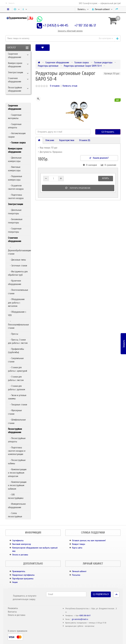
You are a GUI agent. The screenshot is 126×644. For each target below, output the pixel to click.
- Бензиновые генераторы (15, 221)
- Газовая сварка (17, 143)
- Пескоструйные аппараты (17, 440)
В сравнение (108, 165)
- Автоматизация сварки (17, 135)
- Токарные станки (18, 405)
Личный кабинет (79, 571)
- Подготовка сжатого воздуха (16, 197)
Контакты (12, 612)
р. (83, 9)
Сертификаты (18, 540)
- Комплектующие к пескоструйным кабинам (17, 485)
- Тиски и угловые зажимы (17, 397)
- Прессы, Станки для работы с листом (18, 341)
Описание (50, 140)
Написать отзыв (70, 86)
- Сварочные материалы (15, 117)
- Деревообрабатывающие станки (19, 251)
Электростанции (15, 72)
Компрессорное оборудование (15, 65)
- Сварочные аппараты (15, 126)
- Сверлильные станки (16, 360)
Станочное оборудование (15, 80)
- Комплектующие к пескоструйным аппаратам (17, 473)
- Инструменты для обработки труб (18, 273)
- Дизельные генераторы (15, 212)
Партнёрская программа (23, 579)
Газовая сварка (82, 62)
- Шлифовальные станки (17, 421)
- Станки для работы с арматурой (18, 369)
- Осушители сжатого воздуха (16, 187)
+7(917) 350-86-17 (85, 616)
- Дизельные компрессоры (15, 159)
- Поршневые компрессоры (15, 178)
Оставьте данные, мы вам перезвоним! (89, 540)
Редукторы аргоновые (48, 66)
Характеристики (67, 140)
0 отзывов (55, 86)
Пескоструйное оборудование (15, 89)
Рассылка (76, 575)
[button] (110, 48)
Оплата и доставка (20, 555)
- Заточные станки (18, 266)
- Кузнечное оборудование (15, 282)
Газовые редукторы (103, 62)
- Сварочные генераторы (15, 230)
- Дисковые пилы (17, 260)
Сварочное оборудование (15, 55)
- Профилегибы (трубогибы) (16, 351)
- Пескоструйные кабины (17, 462)
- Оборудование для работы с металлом (16, 303)
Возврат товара (79, 544)
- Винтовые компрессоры (14, 169)
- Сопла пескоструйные (15, 515)
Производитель (19, 571)
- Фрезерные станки (15, 412)
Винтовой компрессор (22, 544)
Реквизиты (13, 608)
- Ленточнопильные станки (18, 292)
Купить (105, 178)
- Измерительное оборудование (17, 506)
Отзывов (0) (85, 140)
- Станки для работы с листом (16, 378)
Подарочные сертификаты (23, 575)
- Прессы (13, 334)
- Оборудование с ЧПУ (17, 313)
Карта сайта (77, 548)
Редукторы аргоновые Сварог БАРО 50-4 (83, 66)
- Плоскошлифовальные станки (18, 325)
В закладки (90, 165)
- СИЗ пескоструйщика (16, 496)
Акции (15, 582)
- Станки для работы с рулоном (16, 388)
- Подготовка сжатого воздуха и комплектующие (17, 451)
